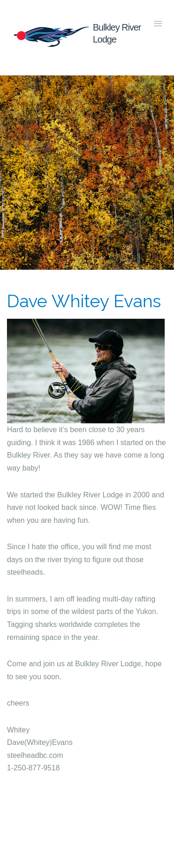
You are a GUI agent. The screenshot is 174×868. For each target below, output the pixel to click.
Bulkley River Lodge (76, 35)
